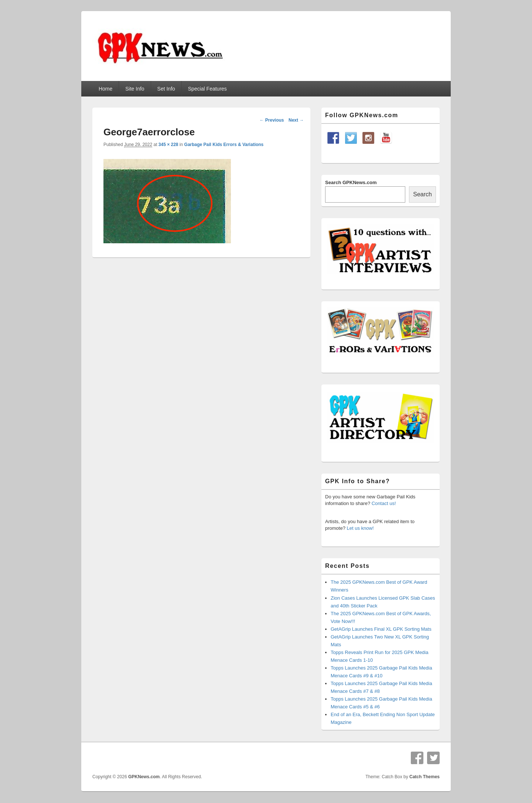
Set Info (166, 89)
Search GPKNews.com (351, 182)
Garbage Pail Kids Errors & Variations (224, 145)
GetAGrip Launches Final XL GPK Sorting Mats (381, 629)
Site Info (135, 89)
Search (422, 194)
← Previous (272, 120)
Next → (296, 120)
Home (105, 89)
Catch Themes (424, 777)
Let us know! (360, 528)
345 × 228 (168, 145)
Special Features (207, 89)
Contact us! (384, 503)
